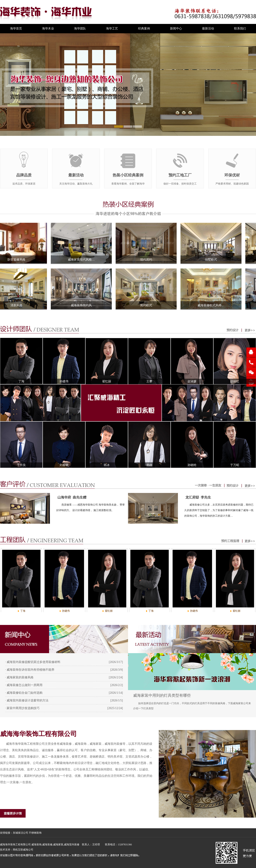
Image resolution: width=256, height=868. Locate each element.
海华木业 (48, 29)
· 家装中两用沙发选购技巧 (22, 708)
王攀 (149, 381)
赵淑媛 (192, 381)
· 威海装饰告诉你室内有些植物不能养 (30, 670)
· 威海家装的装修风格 (19, 677)
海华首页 (16, 29)
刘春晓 (64, 465)
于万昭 (235, 465)
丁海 (21, 381)
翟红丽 (107, 381)
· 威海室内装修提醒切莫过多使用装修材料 (33, 662)
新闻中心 (176, 29)
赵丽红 (235, 381)
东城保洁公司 (20, 833)
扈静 (149, 465)
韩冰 (107, 465)
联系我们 (240, 29)
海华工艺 (112, 29)
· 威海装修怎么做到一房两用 (24, 685)
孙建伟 (64, 381)
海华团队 (80, 29)
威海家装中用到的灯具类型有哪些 (162, 695)
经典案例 (144, 29)
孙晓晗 (192, 465)
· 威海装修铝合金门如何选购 (24, 693)
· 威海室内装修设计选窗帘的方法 (27, 700)
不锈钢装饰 (35, 833)
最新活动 (208, 29)
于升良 (21, 465)
